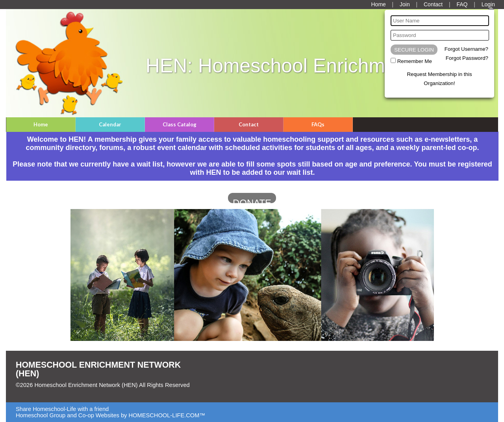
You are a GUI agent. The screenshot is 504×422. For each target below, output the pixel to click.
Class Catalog (180, 124)
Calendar (110, 124)
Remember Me (415, 61)
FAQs (318, 124)
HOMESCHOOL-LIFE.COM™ (167, 415)
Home (41, 124)
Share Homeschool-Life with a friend (62, 409)
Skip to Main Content (48, 391)
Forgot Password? (467, 58)
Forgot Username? (466, 49)
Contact (249, 124)
